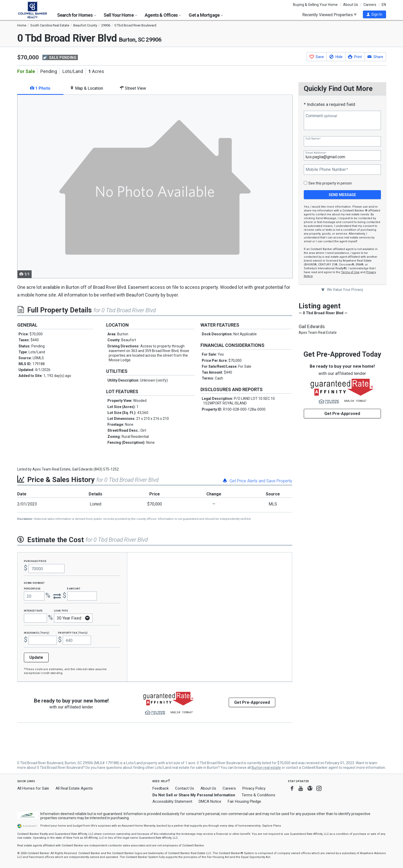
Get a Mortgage (206, 15)
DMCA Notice (210, 801)
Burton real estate (266, 768)
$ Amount (74, 588)
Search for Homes (77, 15)
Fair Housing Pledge (244, 801)
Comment (321, 116)
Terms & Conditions (258, 795)
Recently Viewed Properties (329, 15)
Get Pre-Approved (342, 414)
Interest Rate (33, 610)
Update (36, 657)
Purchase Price (35, 561)
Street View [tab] (133, 88)
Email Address (316, 153)
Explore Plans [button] (272, 826)
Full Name (313, 139)
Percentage (32, 588)
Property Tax (73, 632)
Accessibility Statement (172, 801)
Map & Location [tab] (86, 88)
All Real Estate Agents (74, 788)
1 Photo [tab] (40, 88)
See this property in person (330, 183)
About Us (351, 5)
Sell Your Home (120, 15)
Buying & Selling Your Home (315, 5)
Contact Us (185, 788)
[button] (374, 14)
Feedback (161, 788)
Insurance (37, 632)
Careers (370, 5)
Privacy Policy (254, 788)
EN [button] (384, 5)
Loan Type (61, 610)
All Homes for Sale (33, 788)
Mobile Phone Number (327, 170)
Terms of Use (350, 272)
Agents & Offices (163, 15)
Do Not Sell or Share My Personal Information (194, 795)
